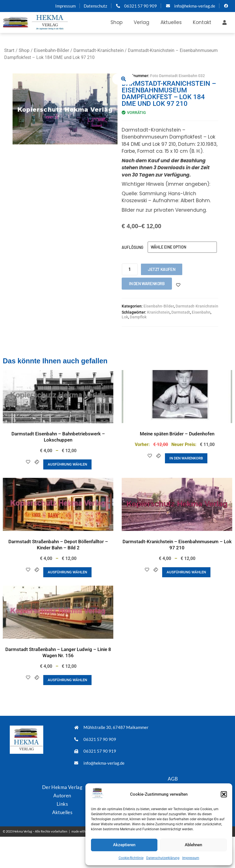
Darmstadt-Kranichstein (99, 50)
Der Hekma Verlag (62, 787)
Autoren (62, 796)
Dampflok (138, 317)
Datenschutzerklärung (163, 858)
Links (62, 804)
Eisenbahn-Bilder (51, 50)
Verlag (142, 22)
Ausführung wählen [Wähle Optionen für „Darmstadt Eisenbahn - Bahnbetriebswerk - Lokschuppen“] (67, 464)
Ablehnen (193, 845)
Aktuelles (171, 22)
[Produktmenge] (130, 269)
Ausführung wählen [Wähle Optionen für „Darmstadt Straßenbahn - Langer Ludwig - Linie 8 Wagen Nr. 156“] (67, 680)
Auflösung (133, 247)
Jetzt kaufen (162, 269)
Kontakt (202, 22)
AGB (173, 779)
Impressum (191, 858)
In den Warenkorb (147, 283)
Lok (125, 317)
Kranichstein (158, 312)
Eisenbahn (201, 312)
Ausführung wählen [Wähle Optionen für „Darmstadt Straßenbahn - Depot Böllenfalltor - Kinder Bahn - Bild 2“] (67, 572)
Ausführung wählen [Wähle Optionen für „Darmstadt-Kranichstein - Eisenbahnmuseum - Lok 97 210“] (186, 572)
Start (9, 50)
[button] (224, 794)
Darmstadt (181, 312)
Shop (117, 22)
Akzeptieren (124, 845)
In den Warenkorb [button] (186, 458)
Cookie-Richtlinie (131, 858)
